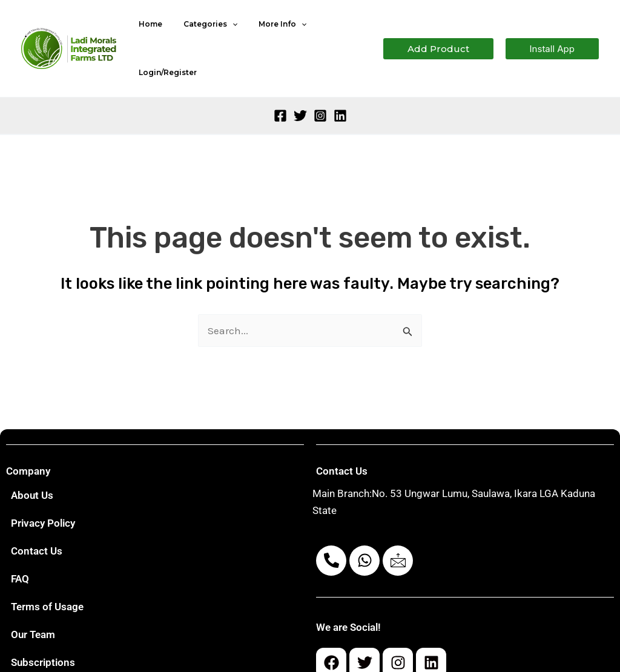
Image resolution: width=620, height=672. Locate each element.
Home (147, 31)
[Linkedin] (340, 81)
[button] (438, 31)
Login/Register (334, 31)
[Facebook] (280, 81)
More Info (266, 31)
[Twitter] (300, 81)
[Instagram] (320, 81)
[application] (223, 31)
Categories (201, 31)
